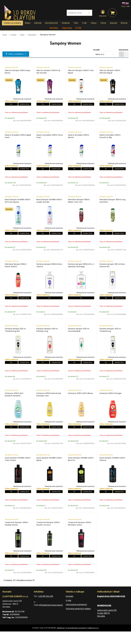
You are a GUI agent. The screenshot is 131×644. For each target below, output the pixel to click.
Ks (11, 104)
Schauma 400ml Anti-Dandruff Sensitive (14, 394)
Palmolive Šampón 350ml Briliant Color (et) (79, 201)
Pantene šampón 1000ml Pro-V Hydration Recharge (81, 265)
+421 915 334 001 (46, 596)
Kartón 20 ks (25, 427)
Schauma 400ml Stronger (111, 393)
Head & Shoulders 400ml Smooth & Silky (110, 136)
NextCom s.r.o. (94, 628)
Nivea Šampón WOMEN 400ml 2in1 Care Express (18, 201)
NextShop (61, 628)
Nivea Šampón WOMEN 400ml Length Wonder (49, 201)
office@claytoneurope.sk (51, 605)
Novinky (54, 28)
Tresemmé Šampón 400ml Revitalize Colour (80, 524)
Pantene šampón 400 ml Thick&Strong (110, 330)
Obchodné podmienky (76, 605)
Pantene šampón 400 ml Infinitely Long (47, 330)
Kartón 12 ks (25, 104)
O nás (68, 600)
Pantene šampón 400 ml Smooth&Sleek (79, 330)
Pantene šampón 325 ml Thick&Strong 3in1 (15, 330)
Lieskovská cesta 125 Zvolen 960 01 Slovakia (107, 613)
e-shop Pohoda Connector (76, 628)
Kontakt (70, 596)
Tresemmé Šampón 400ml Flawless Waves (16, 524)
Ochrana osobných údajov (78, 609)
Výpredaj (67, 28)
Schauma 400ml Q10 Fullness (80, 393)
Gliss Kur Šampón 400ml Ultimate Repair (110, 72)
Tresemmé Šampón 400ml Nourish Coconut (48, 524)
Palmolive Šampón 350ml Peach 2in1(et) (16, 265)
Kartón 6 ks (25, 169)
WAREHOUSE (104, 605)
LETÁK (78, 28)
